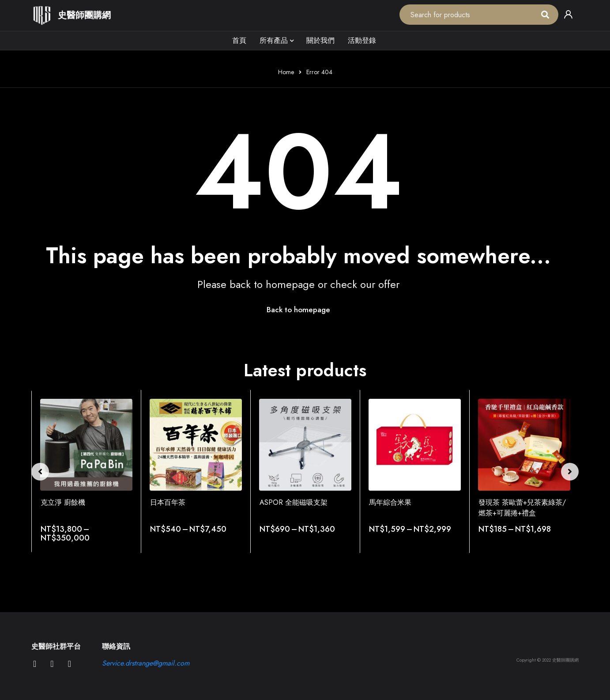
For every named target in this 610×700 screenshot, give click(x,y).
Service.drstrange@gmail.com (146, 664)
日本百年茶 (168, 503)
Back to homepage (299, 310)
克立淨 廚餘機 (63, 503)
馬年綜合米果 (390, 503)
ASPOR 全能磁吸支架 (294, 503)
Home (286, 72)
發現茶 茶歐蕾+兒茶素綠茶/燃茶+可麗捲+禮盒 (522, 508)
